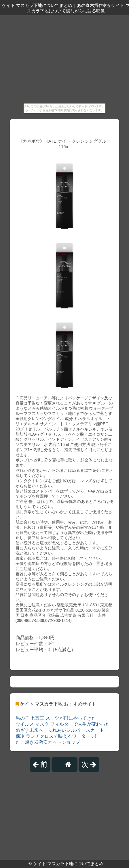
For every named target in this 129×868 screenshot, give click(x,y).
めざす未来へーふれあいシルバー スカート (60, 730)
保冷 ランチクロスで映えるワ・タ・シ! (56, 736)
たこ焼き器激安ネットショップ (48, 742)
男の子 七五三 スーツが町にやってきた (56, 718)
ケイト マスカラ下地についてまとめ (68, 864)
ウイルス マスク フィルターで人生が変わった (63, 724)
